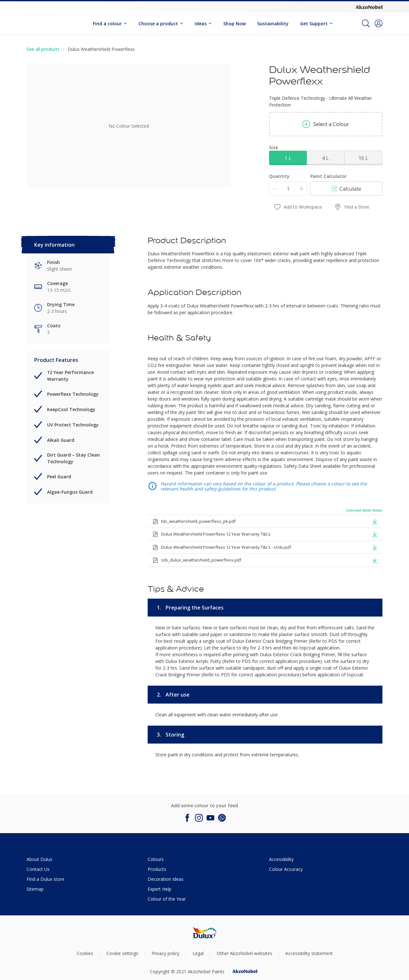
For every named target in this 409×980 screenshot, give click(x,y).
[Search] (366, 23)
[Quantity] (288, 189)
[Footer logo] (204, 932)
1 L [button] (288, 158)
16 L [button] (363, 158)
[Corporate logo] (369, 7)
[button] (379, 23)
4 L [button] (325, 158)
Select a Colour (326, 124)
